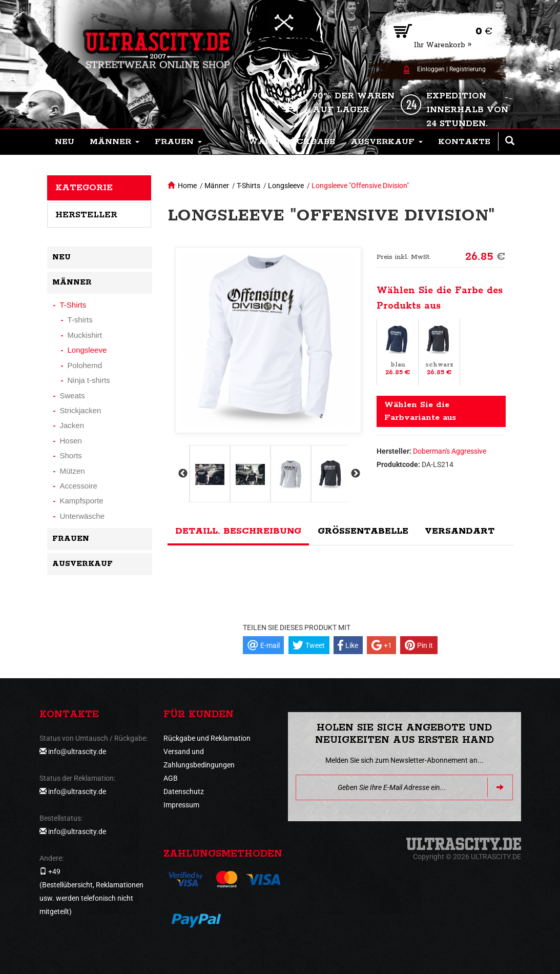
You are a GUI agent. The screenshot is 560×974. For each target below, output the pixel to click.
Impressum (181, 805)
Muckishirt (85, 335)
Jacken (72, 425)
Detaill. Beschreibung (238, 531)
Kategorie (84, 188)
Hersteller (86, 215)
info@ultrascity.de (77, 752)
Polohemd (85, 365)
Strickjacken (81, 410)
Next (355, 474)
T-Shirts (248, 186)
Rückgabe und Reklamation (207, 738)
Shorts (71, 455)
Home (187, 186)
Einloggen (431, 69)
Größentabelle (363, 531)
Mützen (72, 471)
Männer (217, 186)
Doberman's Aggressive (450, 451)
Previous (182, 474)
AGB (171, 778)
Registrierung (468, 69)
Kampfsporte (82, 501)
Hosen (71, 441)
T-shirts (80, 320)
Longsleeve (286, 186)
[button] (115, 142)
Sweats (72, 395)
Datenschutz (184, 792)
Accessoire (79, 486)
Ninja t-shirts (89, 380)
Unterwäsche (82, 516)
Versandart (460, 531)
